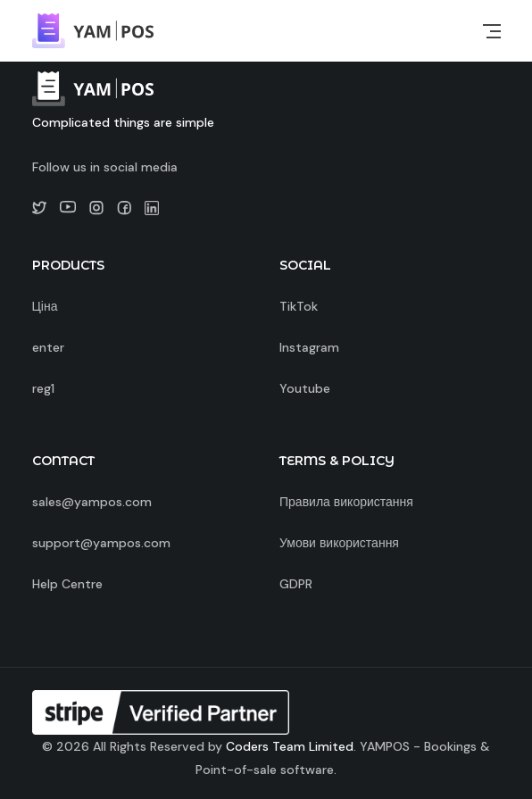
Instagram (309, 347)
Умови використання (339, 543)
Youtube (305, 388)
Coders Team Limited (290, 746)
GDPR (296, 584)
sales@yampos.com (92, 502)
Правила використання (346, 502)
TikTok (299, 306)
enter (48, 347)
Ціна (45, 306)
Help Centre (67, 584)
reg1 (43, 388)
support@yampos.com (101, 543)
